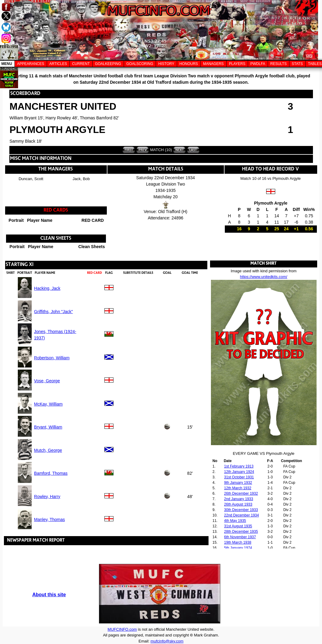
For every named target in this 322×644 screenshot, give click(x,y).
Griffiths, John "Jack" (54, 312)
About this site (49, 595)
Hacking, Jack (47, 288)
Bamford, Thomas (51, 473)
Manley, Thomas (49, 519)
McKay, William (48, 404)
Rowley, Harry (47, 497)
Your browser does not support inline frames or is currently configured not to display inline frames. (264, 503)
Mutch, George (48, 450)
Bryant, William (48, 427)
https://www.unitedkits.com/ (264, 277)
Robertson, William (52, 358)
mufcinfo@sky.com (167, 641)
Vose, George (47, 381)
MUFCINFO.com (122, 629)
